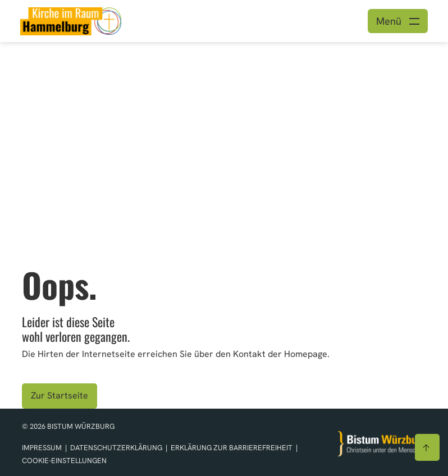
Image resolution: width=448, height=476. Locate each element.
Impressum (43, 448)
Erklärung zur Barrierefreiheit (232, 448)
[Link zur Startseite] (71, 20)
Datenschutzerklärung (117, 448)
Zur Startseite (60, 395)
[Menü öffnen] (398, 21)
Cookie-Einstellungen (64, 461)
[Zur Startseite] (382, 444)
